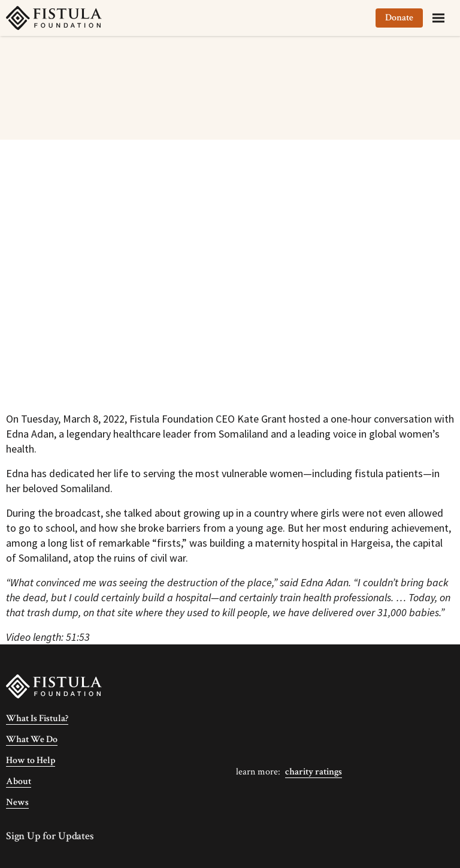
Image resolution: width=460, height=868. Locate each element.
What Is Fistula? (37, 718)
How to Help (31, 760)
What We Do (32, 739)
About (19, 781)
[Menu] (438, 18)
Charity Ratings (314, 772)
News (17, 802)
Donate (399, 18)
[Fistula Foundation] (54, 685)
